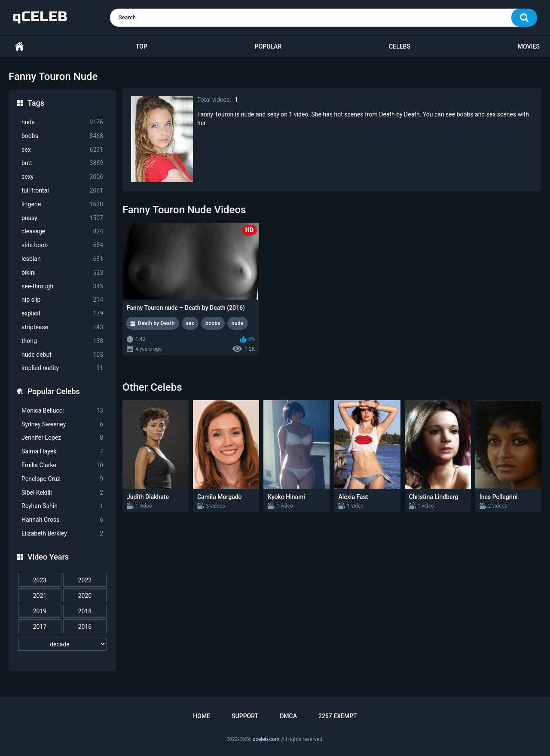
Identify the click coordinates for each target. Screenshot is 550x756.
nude (62, 122)
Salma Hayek (62, 451)
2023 (40, 580)
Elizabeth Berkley (62, 534)
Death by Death (399, 114)
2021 (40, 596)
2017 (40, 627)
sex (62, 150)
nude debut (62, 355)
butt (62, 163)
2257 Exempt (338, 716)
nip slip (62, 300)
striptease (62, 327)
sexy (62, 177)
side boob (62, 245)
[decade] (62, 644)
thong (62, 341)
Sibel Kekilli (62, 493)
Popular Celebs (54, 391)
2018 (85, 611)
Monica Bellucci (62, 411)
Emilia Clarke (62, 465)
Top (142, 46)
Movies (529, 46)
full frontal (62, 191)
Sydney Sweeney (62, 424)
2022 (85, 580)
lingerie (62, 204)
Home (19, 47)
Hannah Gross (62, 520)
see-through (62, 286)
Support (245, 716)
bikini (62, 273)
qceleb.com (266, 739)
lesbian (62, 259)
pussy (62, 218)
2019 (40, 611)
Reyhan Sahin (62, 506)
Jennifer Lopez (62, 438)
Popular (268, 46)
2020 (85, 596)
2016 (85, 627)
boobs (62, 136)
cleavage (62, 231)
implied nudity (62, 368)
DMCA (288, 716)
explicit (62, 314)
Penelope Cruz (62, 479)
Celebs (400, 46)
